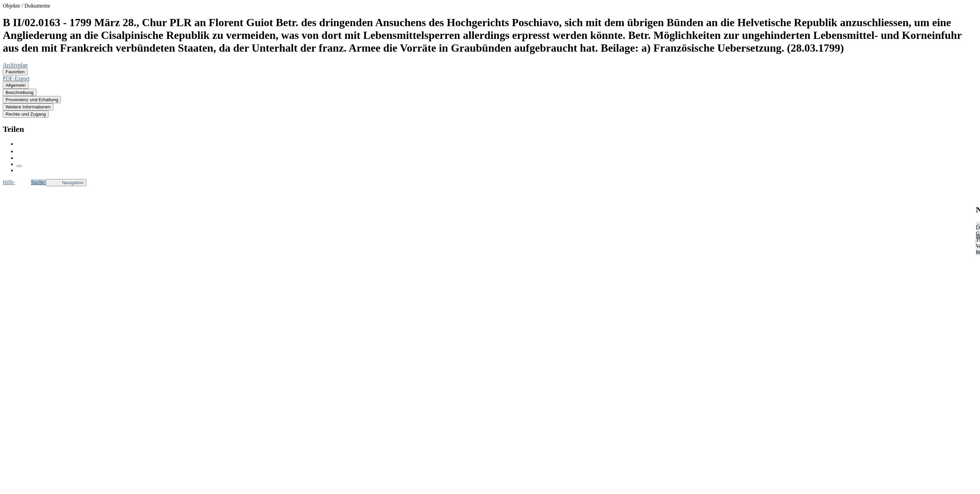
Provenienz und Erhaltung (32, 100)
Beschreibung (20, 92)
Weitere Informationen (28, 107)
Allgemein (16, 85)
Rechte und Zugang (26, 114)
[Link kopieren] (19, 166)
